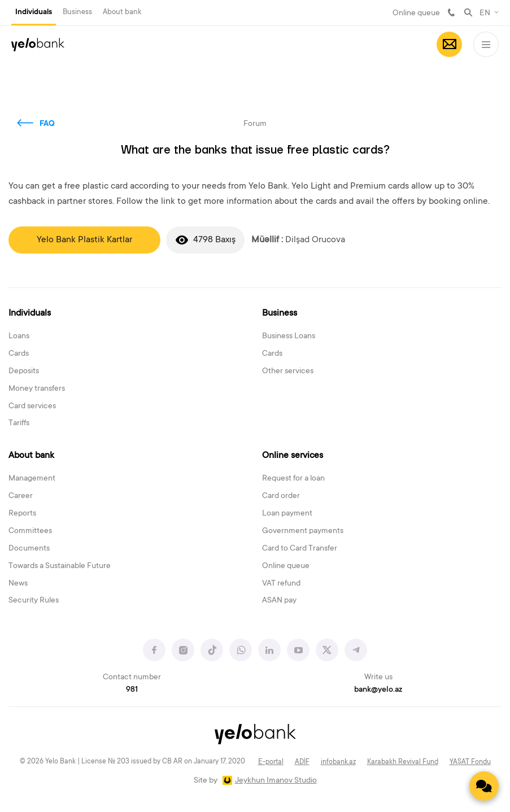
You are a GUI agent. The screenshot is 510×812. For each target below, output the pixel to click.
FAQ (47, 124)
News (18, 584)
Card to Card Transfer (300, 549)
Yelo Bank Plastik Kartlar (84, 240)
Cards (19, 354)
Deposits (24, 372)
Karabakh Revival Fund (403, 762)
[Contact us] (484, 786)
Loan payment (287, 514)
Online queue (416, 14)
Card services (32, 407)
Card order (281, 496)
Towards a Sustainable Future (60, 566)
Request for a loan (293, 479)
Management (32, 479)
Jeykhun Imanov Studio (276, 781)
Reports (22, 514)
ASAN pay (279, 601)
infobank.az (338, 762)
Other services (288, 372)
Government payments (303, 531)
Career (21, 496)
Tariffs (19, 424)
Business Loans (289, 337)
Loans (19, 337)
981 (451, 12)
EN (485, 14)
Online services (293, 456)
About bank (122, 12)
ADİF (302, 762)
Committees (30, 531)
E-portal (271, 762)
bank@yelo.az (378, 690)
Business (77, 12)
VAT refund (281, 584)
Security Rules (34, 601)
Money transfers (37, 389)
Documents (29, 549)
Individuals (34, 12)
